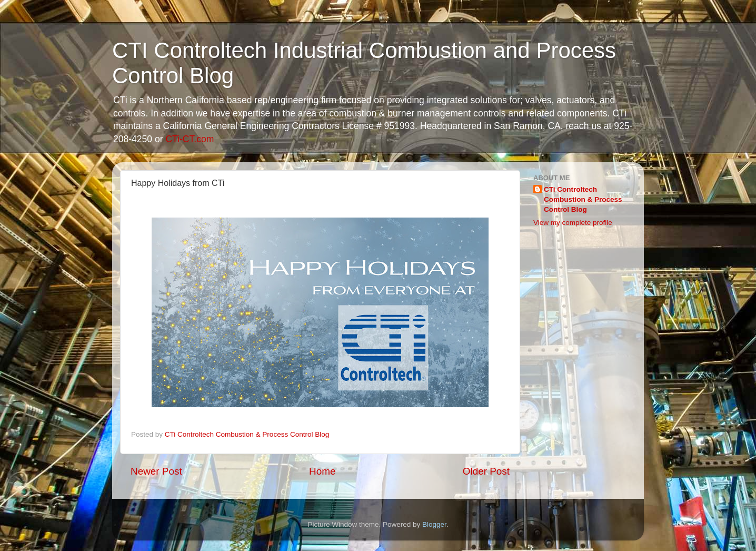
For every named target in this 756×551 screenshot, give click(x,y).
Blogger (434, 524)
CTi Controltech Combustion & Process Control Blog (583, 199)
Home (322, 471)
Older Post (486, 471)
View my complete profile (573, 223)
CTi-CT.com (190, 139)
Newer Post (156, 471)
